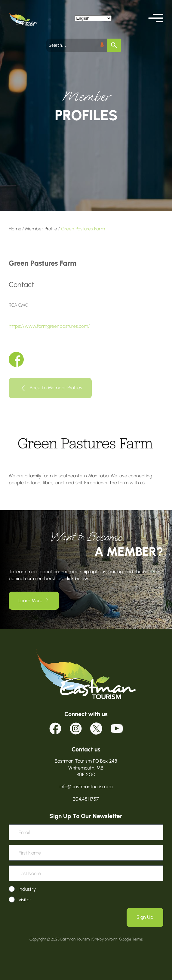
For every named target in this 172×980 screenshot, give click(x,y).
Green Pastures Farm (83, 229)
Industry (27, 889)
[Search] (114, 45)
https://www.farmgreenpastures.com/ (49, 326)
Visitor (25, 900)
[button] (156, 18)
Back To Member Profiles (56, 388)
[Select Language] (93, 18)
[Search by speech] (102, 45)
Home (15, 229)
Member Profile (41, 229)
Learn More (30, 601)
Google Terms (131, 939)
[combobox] (77, 45)
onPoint (111, 939)
